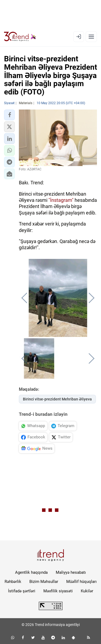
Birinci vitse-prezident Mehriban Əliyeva (57, 399)
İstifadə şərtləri (22, 591)
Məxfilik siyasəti (58, 591)
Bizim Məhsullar (44, 582)
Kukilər (87, 591)
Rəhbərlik (13, 582)
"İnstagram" (61, 200)
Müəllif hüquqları (81, 582)
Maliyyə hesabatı (71, 572)
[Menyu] (91, 37)
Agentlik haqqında (31, 572)
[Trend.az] (20, 37)
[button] (9, 115)
